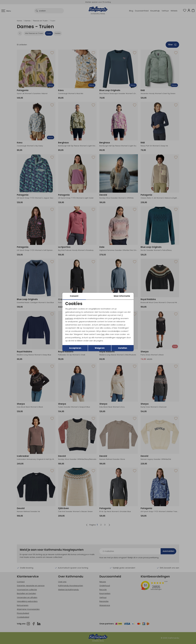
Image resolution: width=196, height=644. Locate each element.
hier (103, 334)
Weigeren (100, 348)
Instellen (123, 348)
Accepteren (75, 348)
